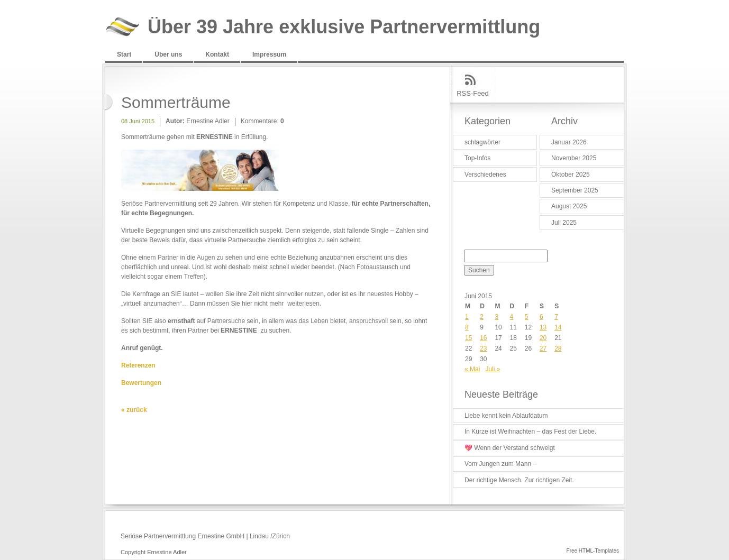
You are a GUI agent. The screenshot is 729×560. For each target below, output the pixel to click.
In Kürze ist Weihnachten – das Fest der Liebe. (530, 432)
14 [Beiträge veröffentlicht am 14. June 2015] (558, 327)
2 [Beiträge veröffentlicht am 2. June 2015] (482, 317)
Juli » (493, 369)
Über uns (168, 54)
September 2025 (575, 190)
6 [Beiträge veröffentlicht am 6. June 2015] (541, 317)
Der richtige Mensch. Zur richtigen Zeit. (519, 480)
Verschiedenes (485, 175)
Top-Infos (477, 158)
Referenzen (138, 365)
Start (124, 54)
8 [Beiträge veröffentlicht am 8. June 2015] (467, 327)
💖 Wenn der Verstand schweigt (510, 448)
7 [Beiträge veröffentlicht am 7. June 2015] (556, 317)
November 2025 (574, 158)
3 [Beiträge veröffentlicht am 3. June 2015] (496, 317)
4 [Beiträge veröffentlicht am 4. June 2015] (512, 317)
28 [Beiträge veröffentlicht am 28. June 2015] (558, 348)
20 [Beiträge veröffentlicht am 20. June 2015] (543, 338)
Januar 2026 (569, 142)
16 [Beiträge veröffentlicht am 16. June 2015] (483, 338)
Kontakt (217, 54)
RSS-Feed (473, 93)
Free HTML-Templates (593, 551)
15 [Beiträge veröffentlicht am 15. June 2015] (468, 338)
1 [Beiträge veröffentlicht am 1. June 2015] (467, 317)
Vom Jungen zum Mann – (500, 464)
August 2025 (569, 206)
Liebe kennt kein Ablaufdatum (506, 416)
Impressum (269, 54)
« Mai (472, 369)
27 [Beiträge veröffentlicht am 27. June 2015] (543, 348)
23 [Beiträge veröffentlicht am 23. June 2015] (483, 348)
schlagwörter (482, 142)
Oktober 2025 (571, 175)
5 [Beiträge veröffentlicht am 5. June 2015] (527, 317)
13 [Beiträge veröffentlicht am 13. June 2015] (543, 327)
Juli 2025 (564, 223)
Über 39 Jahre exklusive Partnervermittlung (344, 27)
